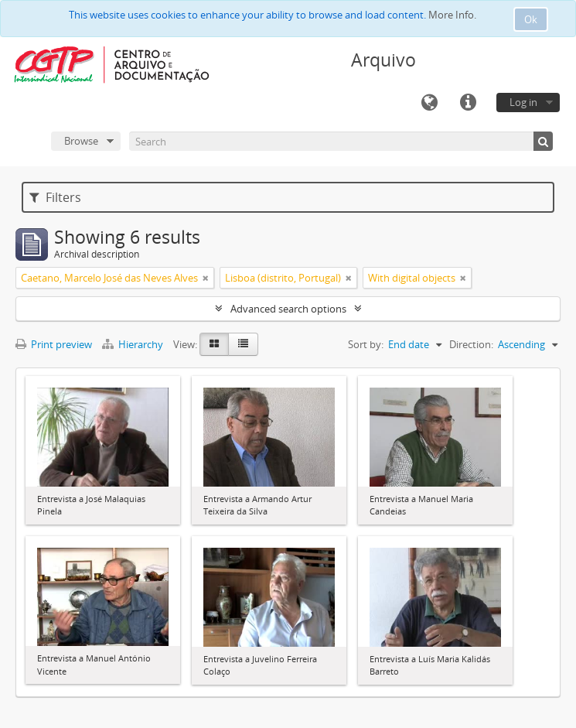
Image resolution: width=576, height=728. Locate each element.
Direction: (471, 344)
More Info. (452, 15)
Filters (55, 197)
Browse (81, 141)
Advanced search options (288, 309)
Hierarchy (134, 344)
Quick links (468, 103)
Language (429, 103)
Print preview (54, 344)
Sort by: (366, 344)
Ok (531, 19)
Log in (523, 102)
